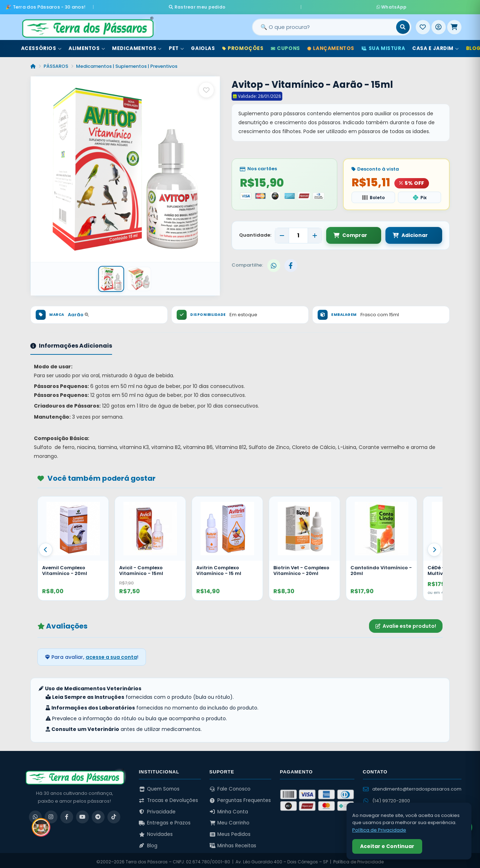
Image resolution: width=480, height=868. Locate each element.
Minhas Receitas (233, 842)
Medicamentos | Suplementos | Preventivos (127, 64)
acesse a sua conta (111, 654)
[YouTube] (82, 814)
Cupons (286, 46)
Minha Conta (229, 809)
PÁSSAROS (56, 64)
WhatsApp (324, 6)
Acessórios (41, 46)
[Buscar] (403, 25)
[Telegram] (98, 814)
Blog (148, 842)
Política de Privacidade (379, 830)
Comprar (350, 232)
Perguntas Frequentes (240, 798)
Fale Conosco (230, 786)
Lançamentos (331, 46)
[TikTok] (114, 814)
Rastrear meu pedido (264, 6)
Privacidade (157, 809)
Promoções (243, 46)
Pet (176, 46)
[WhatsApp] (35, 814)
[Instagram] (51, 814)
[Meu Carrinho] (454, 25)
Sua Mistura (383, 46)
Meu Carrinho (230, 820)
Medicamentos (137, 46)
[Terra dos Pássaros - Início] (87, 25)
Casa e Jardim (435, 46)
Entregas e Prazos (165, 820)
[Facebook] (67, 814)
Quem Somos (159, 786)
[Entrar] (439, 25)
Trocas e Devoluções (168, 798)
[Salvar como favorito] (206, 87)
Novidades (156, 831)
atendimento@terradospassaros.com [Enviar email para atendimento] (412, 786)
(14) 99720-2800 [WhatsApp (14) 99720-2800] (386, 798)
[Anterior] (46, 547)
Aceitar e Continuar (387, 846)
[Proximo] (434, 547)
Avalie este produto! (406, 623)
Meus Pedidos (230, 831)
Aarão (78, 312)
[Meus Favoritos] (423, 25)
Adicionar (403, 232)
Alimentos (87, 46)
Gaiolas (203, 46)
